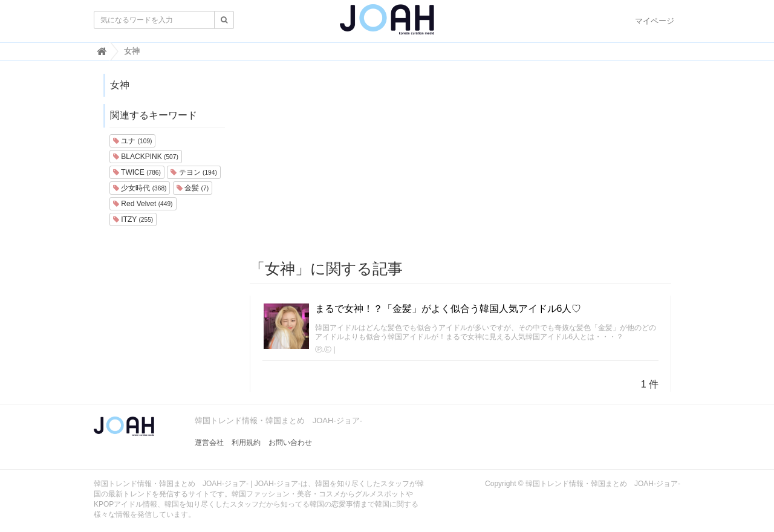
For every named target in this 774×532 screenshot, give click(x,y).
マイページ (655, 21)
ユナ (132, 141)
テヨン (193, 172)
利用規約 (246, 443)
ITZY (133, 219)
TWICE (137, 172)
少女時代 (140, 188)
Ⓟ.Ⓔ (323, 349)
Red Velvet (143, 204)
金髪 (193, 188)
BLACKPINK (146, 157)
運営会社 (209, 443)
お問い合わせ (290, 443)
